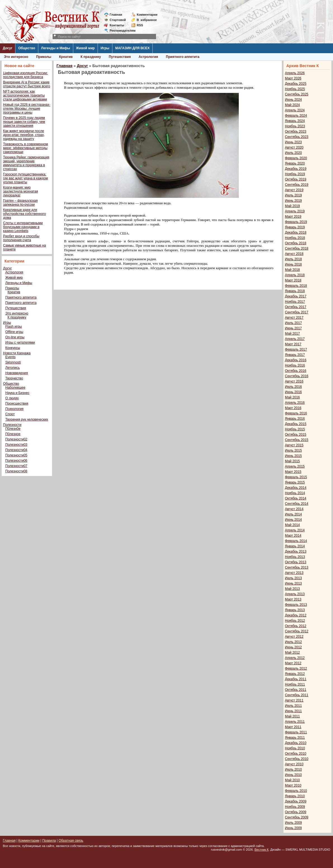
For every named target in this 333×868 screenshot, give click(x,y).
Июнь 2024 (293, 100)
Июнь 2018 (293, 264)
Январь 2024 (295, 121)
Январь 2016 (295, 419)
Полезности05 (16, 455)
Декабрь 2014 (296, 488)
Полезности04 (16, 450)
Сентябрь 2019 (297, 185)
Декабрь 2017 (296, 296)
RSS (140, 25)
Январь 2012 (295, 674)
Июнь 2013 (293, 583)
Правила (49, 841)
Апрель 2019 (295, 211)
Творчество (14, 378)
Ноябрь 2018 (295, 238)
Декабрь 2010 (296, 743)
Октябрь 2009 (296, 812)
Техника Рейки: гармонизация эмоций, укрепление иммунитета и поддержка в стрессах (26, 163)
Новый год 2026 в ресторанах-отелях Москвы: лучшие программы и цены (27, 109)
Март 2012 (293, 663)
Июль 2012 (293, 642)
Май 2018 (292, 270)
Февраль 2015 (296, 477)
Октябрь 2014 (296, 498)
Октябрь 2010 (296, 754)
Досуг (8, 48)
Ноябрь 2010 (295, 748)
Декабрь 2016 (296, 360)
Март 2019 (293, 217)
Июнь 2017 (293, 328)
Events (10, 357)
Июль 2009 (293, 823)
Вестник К (262, 850)
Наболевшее (15, 388)
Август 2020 (294, 147)
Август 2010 (294, 764)
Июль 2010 (293, 770)
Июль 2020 (293, 153)
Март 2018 (293, 280)
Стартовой (118, 20)
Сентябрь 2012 (297, 631)
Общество (27, 48)
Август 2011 (294, 700)
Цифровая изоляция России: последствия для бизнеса (25, 75)
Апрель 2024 (295, 110)
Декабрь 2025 (296, 84)
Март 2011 (293, 727)
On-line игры (15, 337)
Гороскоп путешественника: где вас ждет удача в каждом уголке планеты (25, 178)
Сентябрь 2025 (297, 94)
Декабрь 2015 (296, 424)
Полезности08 (16, 471)
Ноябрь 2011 (295, 684)
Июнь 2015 (293, 456)
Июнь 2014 (293, 520)
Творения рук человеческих (27, 419)
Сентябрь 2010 (297, 759)
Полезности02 (16, 439)
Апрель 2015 (295, 466)
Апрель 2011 (295, 722)
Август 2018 (294, 254)
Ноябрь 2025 (295, 89)
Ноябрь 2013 (295, 557)
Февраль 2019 (296, 222)
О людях (12, 398)
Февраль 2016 (296, 413)
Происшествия (17, 403)
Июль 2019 (293, 195)
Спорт (10, 414)
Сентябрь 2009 (297, 817)
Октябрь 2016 (296, 371)
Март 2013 (293, 599)
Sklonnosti (13, 362)
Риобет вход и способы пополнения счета (21, 238)
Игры (105, 48)
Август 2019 (294, 190)
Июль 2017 (293, 323)
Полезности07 (16, 466)
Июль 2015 (293, 451)
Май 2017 (292, 334)
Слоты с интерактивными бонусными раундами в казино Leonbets (23, 227)
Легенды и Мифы (56, 48)
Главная (116, 15)
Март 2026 (293, 78)
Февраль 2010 (296, 791)
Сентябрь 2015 (297, 440)
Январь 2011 (295, 738)
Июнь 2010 (293, 775)
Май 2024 (292, 105)
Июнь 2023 (293, 142)
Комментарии (147, 15)
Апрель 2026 (295, 73)
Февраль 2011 (296, 732)
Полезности (12, 425)
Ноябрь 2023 (295, 126)
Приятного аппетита (183, 57)
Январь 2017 (295, 355)
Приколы (44, 57)
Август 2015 (294, 445)
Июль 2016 (293, 387)
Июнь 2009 (293, 828)
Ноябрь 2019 (295, 174)
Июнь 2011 (293, 711)
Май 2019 (292, 206)
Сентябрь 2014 (297, 504)
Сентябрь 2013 (297, 567)
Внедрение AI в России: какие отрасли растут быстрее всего (27, 84)
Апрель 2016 (295, 403)
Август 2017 (294, 318)
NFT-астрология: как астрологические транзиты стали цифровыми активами (25, 95)
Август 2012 (294, 637)
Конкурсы (13, 348)
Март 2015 (293, 472)
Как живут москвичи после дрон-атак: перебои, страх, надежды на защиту (24, 135)
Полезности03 (16, 445)
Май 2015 (292, 461)
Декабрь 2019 (296, 169)
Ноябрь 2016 (295, 365)
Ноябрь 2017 (295, 302)
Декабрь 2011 (296, 679)
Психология (14, 409)
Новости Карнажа (17, 353)
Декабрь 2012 (296, 615)
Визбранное (147, 20)
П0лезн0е (13, 429)
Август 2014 (294, 509)
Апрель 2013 (295, 594)
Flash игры (14, 327)
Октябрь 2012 (296, 626)
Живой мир (85, 48)
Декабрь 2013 (296, 552)
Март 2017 (293, 344)
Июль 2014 (293, 514)
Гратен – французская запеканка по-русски (20, 203)
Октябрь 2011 (296, 690)
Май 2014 (292, 525)
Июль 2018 (293, 259)
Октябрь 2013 (296, 562)
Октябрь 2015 (296, 435)
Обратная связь (71, 841)
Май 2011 (292, 716)
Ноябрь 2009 (295, 807)
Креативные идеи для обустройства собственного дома (24, 214)
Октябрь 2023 (296, 132)
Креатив (66, 57)
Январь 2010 (295, 796)
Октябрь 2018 (296, 243)
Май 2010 (292, 780)
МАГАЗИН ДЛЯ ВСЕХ (132, 48)
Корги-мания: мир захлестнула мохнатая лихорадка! (21, 191)
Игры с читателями (20, 342)
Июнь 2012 (293, 647)
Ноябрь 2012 (295, 621)
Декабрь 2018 (296, 233)
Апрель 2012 (295, 658)
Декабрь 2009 (296, 801)
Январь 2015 (295, 482)
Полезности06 (16, 461)
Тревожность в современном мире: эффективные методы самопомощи (26, 148)
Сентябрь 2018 (297, 248)
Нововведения (17, 373)
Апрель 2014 (295, 530)
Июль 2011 (293, 706)
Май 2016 (292, 397)
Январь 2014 (295, 546)
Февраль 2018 (296, 286)
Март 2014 (293, 536)
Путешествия (120, 57)
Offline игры (14, 332)
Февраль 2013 (296, 605)
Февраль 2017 (296, 349)
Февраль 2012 (296, 668)
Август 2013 (294, 573)
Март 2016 (293, 408)
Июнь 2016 (293, 392)
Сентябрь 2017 (297, 312)
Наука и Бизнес (17, 393)
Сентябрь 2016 (297, 376)
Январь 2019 (295, 227)
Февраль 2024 (296, 116)
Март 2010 (293, 785)
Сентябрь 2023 (297, 137)
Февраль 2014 (296, 541)
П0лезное (13, 434)
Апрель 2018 (295, 275)
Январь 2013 (295, 610)
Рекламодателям (120, 31)
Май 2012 (292, 653)
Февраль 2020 (296, 158)
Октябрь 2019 (296, 179)
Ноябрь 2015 (295, 429)
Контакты (117, 25)
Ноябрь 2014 (295, 493)
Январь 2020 (295, 163)
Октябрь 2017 (296, 307)
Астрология (148, 57)
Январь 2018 (295, 291)
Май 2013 (292, 589)
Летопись (13, 368)
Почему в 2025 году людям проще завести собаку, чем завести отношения (24, 122)
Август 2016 (294, 381)
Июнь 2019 (293, 201)
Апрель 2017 (295, 339)
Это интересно (16, 57)
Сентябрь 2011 (297, 695)
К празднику (91, 57)
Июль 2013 (293, 578)
